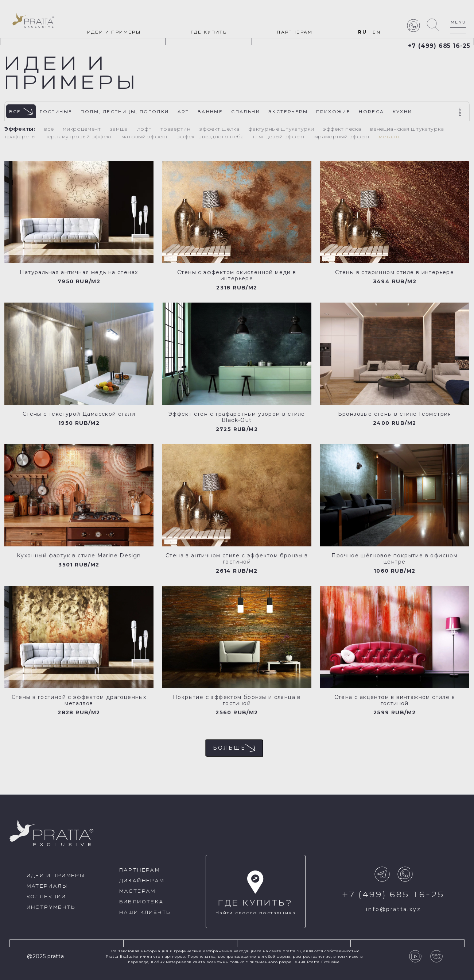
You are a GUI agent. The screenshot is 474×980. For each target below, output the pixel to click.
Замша (120, 129)
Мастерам (137, 891)
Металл (389, 137)
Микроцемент (83, 129)
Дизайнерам (142, 881)
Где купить (209, 32)
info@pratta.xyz (393, 909)
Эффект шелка (220, 129)
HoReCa (371, 112)
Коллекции (46, 897)
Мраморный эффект (343, 137)
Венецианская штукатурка (407, 129)
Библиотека (142, 902)
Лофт (145, 129)
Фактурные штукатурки (282, 129)
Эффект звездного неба (211, 137)
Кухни (403, 112)
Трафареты (21, 137)
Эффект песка (343, 129)
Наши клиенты (145, 913)
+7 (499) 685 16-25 (439, 46)
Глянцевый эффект (280, 137)
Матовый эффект (146, 137)
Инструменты (51, 908)
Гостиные (56, 112)
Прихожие (333, 112)
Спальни (246, 112)
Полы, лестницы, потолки (125, 112)
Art (183, 112)
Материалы (47, 886)
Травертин (176, 129)
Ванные (210, 112)
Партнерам (295, 32)
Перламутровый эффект (79, 137)
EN (377, 32)
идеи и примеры (114, 32)
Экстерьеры (288, 112)
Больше (234, 748)
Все (21, 111)
